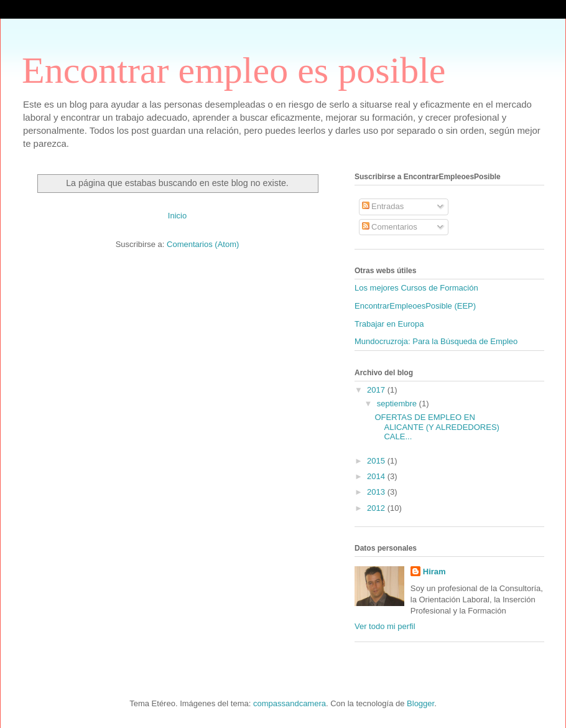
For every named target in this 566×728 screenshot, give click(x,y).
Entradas (383, 206)
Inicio (177, 216)
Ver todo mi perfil (385, 626)
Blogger (420, 703)
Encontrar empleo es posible (234, 70)
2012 (377, 508)
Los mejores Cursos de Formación (416, 288)
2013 (377, 492)
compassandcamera (290, 703)
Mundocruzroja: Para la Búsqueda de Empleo (436, 341)
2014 (377, 476)
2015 (377, 461)
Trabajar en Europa (389, 324)
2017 (377, 390)
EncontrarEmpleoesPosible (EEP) (415, 306)
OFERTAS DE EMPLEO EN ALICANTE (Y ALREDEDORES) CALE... (437, 427)
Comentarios (390, 227)
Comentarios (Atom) (203, 244)
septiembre (398, 404)
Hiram (434, 572)
